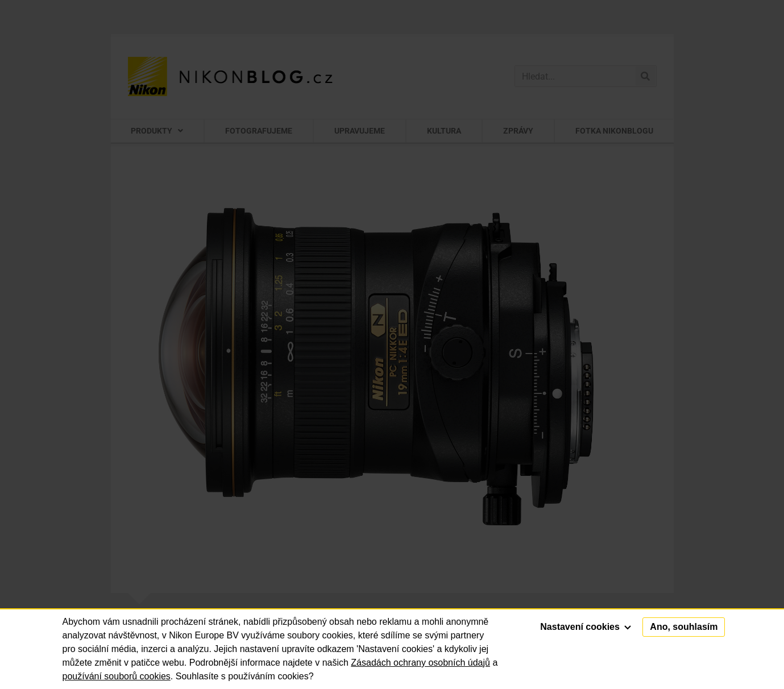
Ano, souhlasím (684, 627)
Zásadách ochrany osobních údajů (420, 663)
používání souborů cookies (117, 676)
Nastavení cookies (586, 627)
